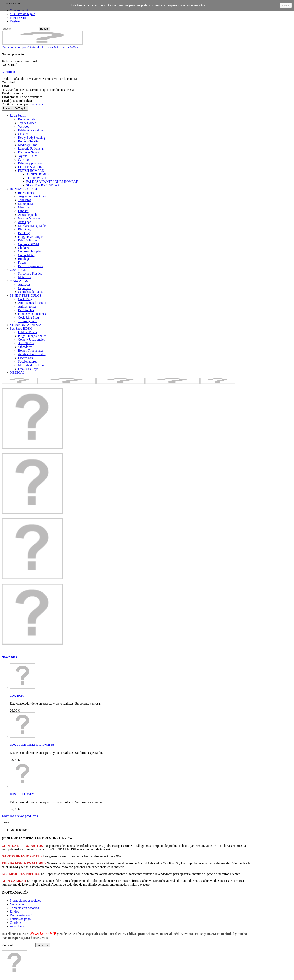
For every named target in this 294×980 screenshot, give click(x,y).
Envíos (14, 912)
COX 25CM (17, 696)
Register (15, 21)
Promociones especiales (25, 901)
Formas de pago (20, 919)
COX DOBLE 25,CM (22, 794)
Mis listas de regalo (23, 14)
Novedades (9, 657)
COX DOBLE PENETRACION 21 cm (32, 745)
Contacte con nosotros (24, 908)
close (286, 5)
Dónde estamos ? (21, 915)
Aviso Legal (18, 926)
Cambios (16, 923)
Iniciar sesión (19, 18)
